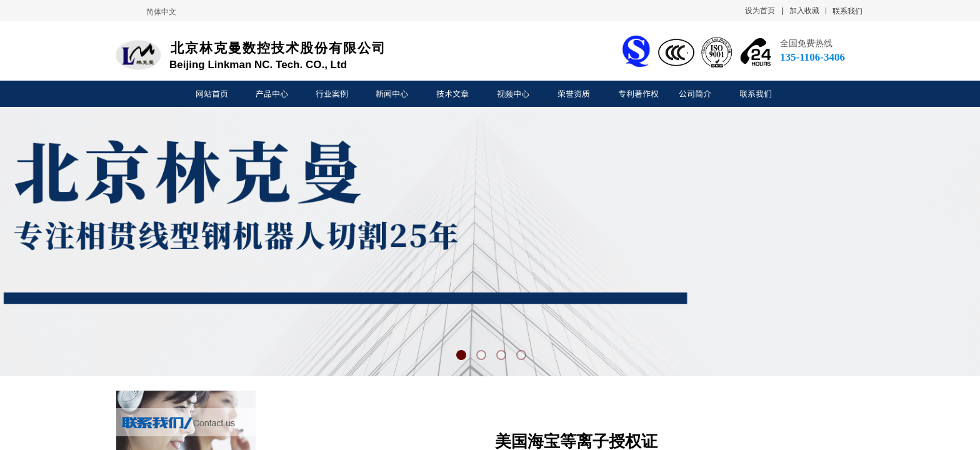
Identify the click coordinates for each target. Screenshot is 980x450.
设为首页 (760, 11)
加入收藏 (804, 11)
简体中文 (161, 12)
